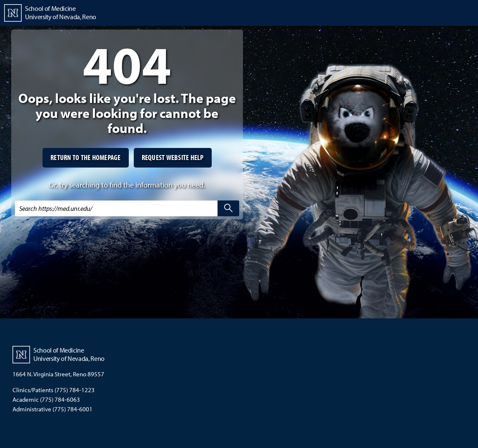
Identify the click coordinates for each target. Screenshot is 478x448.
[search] (228, 208)
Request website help (173, 157)
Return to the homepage (86, 157)
